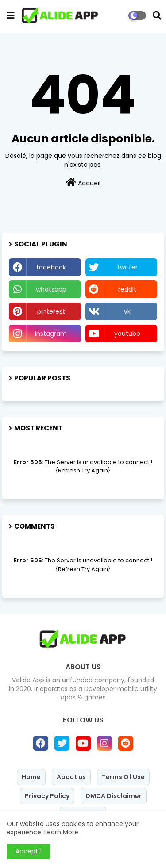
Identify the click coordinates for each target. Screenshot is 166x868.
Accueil (83, 183)
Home (31, 777)
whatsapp (51, 289)
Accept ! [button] (29, 851)
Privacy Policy (47, 796)
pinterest (51, 311)
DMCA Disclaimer (114, 796)
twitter (127, 267)
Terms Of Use (123, 777)
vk (127, 311)
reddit (127, 289)
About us (71, 777)
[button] (157, 15)
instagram (51, 334)
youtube (127, 334)
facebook (51, 267)
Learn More (61, 832)
